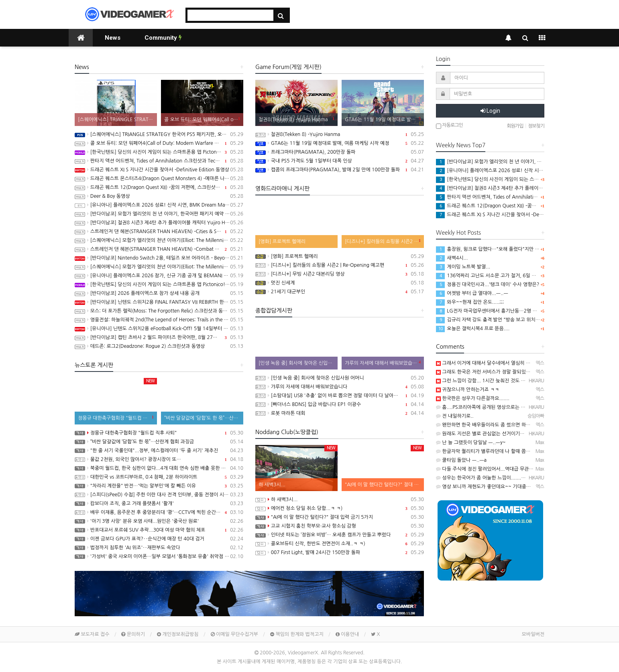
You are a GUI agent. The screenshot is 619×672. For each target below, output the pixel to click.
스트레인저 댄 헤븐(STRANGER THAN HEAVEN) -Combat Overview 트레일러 (159, 249)
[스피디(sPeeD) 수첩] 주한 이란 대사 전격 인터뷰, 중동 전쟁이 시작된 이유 (159, 495)
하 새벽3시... (340, 499)
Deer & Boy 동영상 (159, 196)
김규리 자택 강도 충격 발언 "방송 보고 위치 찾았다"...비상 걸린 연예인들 (516, 320)
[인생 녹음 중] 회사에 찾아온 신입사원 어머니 (340, 378)
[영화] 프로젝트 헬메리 (340, 256)
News (113, 38)
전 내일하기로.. (455, 416)
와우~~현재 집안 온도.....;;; (470, 302)
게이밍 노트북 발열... (463, 267)
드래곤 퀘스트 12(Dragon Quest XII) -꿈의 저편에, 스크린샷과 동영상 (159, 187)
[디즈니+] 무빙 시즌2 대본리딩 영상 (340, 274)
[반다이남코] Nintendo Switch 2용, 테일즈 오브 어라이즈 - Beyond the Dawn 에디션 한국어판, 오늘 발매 (159, 258)
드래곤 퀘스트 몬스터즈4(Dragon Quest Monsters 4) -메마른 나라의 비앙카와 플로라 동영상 (159, 179)
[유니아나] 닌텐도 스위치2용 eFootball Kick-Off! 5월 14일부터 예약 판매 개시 (159, 329)
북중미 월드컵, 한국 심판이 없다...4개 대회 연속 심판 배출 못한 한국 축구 (159, 468)
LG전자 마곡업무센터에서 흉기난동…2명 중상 (489, 311)
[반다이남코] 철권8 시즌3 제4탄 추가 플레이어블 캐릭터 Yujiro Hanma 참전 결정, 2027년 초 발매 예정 (159, 223)
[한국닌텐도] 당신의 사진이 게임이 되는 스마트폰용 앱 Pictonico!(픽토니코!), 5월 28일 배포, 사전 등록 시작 (159, 284)
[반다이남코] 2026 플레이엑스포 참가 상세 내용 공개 (159, 293)
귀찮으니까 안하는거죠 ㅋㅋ (467, 390)
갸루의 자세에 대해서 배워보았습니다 (340, 387)
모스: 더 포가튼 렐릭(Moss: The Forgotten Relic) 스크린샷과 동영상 (159, 311)
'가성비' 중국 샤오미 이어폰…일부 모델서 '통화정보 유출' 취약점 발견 (159, 556)
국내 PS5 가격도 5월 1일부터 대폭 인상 (340, 161)
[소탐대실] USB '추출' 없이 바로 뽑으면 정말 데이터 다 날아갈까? (340, 396)
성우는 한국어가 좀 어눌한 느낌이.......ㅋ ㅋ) (485, 478)
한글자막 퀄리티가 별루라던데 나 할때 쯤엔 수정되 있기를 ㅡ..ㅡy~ (507, 451)
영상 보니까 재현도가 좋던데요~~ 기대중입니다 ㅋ (491, 487)
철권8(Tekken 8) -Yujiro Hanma (340, 134)
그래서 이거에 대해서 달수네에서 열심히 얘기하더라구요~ (498, 363)
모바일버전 (533, 634)
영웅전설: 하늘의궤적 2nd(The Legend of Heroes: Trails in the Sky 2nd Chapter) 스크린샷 (159, 320)
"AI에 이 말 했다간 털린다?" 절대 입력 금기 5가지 (340, 517)
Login (490, 111)
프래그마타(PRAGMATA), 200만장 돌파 (340, 152)
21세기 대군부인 (340, 292)
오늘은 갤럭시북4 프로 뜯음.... (473, 329)
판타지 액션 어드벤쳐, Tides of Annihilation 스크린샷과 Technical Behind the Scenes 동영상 (159, 161)
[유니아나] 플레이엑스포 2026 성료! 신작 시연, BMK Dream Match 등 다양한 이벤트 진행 (159, 205)
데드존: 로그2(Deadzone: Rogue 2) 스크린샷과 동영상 (159, 346)
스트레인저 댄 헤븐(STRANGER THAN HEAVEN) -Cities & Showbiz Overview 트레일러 (159, 231)
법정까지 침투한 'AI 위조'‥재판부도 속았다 (159, 548)
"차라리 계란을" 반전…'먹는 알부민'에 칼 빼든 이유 (159, 486)
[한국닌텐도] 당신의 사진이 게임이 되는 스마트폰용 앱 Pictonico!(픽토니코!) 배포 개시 (159, 152)
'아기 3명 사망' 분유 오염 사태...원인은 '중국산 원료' (159, 521)
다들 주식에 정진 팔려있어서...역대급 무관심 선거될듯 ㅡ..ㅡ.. (503, 469)
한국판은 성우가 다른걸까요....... (473, 398)
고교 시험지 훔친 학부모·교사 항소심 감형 (340, 526)
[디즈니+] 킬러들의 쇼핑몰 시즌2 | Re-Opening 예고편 (340, 265)
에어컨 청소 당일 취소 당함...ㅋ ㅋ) (340, 508)
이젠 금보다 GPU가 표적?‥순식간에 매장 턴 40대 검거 (159, 539)
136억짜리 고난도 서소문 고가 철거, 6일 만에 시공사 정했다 (503, 276)
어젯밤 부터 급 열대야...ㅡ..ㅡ (472, 293)
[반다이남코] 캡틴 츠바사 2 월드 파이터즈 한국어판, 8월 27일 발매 (159, 337)
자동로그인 (449, 126)
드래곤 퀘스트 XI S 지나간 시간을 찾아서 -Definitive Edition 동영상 (159, 170)
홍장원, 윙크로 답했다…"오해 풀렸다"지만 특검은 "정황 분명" (505, 249)
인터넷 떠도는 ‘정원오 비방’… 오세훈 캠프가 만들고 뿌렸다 (340, 535)
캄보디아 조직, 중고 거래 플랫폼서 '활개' (159, 503)
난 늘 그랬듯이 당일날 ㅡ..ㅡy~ (471, 443)
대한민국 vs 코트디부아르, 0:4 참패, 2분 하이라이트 (159, 477)
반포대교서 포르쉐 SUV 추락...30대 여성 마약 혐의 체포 (159, 530)
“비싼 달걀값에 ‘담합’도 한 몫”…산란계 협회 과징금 (159, 442)
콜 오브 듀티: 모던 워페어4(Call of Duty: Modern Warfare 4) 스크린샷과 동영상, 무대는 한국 (159, 143)
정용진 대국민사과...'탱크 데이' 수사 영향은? (488, 284)
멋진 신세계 (340, 283)
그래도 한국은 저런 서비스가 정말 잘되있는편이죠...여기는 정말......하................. (523, 372)
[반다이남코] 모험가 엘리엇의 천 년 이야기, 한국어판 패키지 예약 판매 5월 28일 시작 (159, 214)
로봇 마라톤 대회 (340, 413)
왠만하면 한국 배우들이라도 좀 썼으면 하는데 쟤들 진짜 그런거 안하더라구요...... (522, 425)
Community (163, 38)
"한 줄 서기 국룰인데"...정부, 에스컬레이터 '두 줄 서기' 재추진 (159, 451)
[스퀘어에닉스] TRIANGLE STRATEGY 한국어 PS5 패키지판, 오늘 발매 (159, 134)
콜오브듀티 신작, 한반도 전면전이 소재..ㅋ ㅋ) (340, 544)
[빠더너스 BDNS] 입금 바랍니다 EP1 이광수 (340, 404)
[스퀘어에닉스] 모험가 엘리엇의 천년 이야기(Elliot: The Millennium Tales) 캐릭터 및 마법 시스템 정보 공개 (159, 240)
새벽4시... (452, 258)
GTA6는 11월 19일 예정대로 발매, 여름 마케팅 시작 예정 (340, 143)
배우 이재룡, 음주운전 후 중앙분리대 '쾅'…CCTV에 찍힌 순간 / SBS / (159, 512)
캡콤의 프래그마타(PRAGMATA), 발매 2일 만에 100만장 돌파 (340, 170)
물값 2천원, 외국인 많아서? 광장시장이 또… (159, 459)
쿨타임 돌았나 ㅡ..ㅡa (461, 460)
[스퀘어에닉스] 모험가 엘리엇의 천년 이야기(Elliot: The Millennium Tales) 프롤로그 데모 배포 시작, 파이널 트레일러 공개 (159, 267)
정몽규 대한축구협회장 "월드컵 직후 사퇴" (159, 433)
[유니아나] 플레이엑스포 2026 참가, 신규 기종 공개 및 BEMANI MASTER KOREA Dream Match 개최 (159, 276)
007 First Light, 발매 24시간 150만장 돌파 (340, 552)
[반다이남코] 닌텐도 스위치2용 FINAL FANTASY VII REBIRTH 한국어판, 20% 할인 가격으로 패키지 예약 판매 (159, 302)
